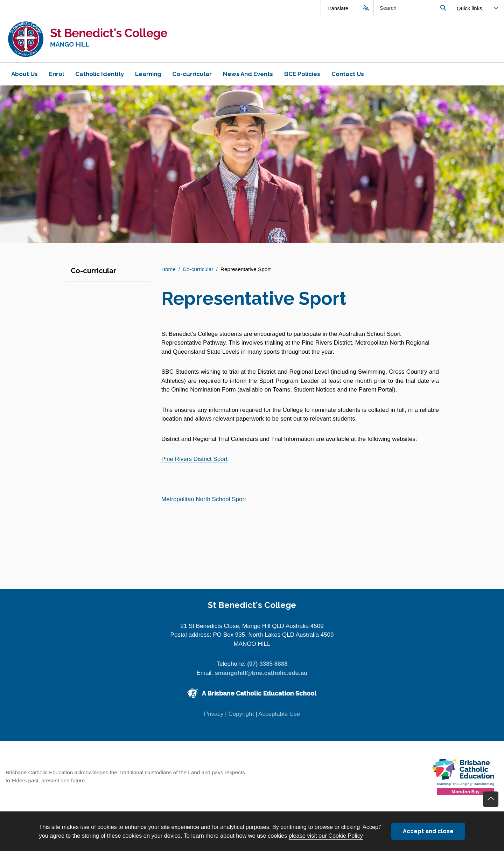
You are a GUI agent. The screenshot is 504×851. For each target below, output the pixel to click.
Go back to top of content (491, 799)
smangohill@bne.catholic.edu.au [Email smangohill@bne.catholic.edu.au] (261, 673)
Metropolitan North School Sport (204, 499)
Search (443, 8)
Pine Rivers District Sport (194, 459)
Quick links (470, 8)
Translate (337, 8)
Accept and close (428, 831)
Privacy (214, 714)
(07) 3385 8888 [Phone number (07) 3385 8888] (267, 664)
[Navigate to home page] (126, 39)
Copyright (241, 714)
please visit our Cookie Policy (326, 836)
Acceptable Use (279, 714)
